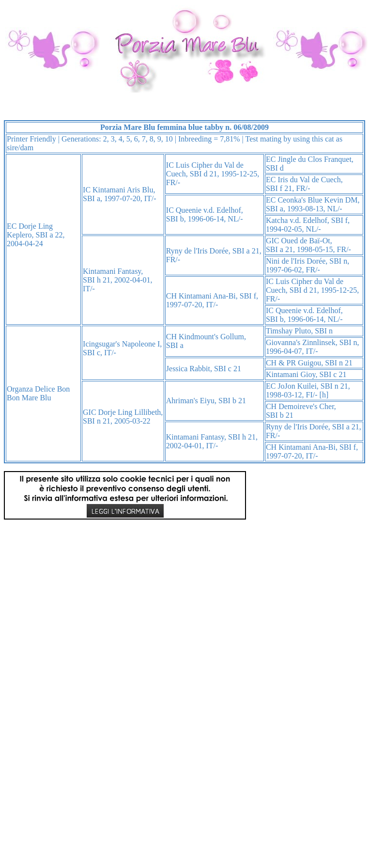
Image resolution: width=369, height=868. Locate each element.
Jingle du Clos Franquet (314, 159)
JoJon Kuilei (297, 386)
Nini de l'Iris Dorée (296, 261)
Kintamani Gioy (291, 374)
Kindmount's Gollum (211, 337)
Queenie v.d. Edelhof (208, 210)
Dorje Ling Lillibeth (130, 412)
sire (12, 148)
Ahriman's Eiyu (190, 401)
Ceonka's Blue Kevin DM (317, 200)
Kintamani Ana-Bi (207, 296)
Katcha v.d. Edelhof (297, 220)
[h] (324, 395)
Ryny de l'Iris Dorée (197, 251)
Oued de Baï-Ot (306, 241)
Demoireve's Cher (306, 406)
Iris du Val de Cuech (309, 180)
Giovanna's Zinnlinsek (301, 342)
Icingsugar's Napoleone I (121, 344)
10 (169, 139)
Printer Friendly (31, 139)
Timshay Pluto (288, 331)
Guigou (309, 363)
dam (27, 148)
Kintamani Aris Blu (123, 190)
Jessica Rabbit (188, 369)
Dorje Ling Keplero (30, 230)
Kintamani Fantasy (112, 271)
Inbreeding (195, 139)
